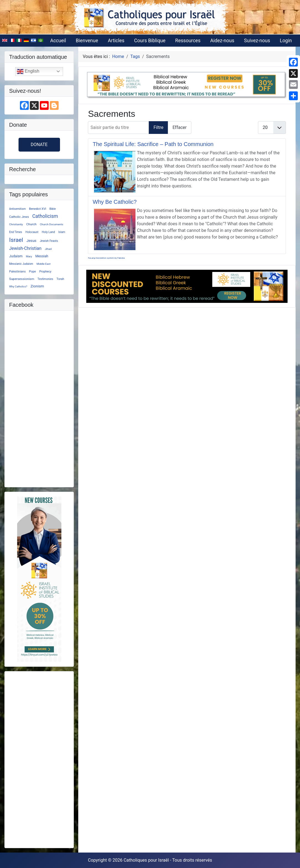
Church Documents (52, 224)
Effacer (180, 127)
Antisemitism (17, 209)
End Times (16, 232)
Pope (32, 272)
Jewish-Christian (25, 248)
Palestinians (17, 272)
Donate (39, 145)
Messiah (42, 256)
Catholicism (45, 216)
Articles (116, 41)
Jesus (31, 240)
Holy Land (48, 232)
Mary (29, 256)
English (28, 72)
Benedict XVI (38, 209)
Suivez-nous (257, 41)
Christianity (16, 224)
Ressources (188, 41)
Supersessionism (22, 279)
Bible (53, 209)
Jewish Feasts (49, 241)
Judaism (16, 256)
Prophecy (45, 272)
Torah (60, 279)
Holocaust (32, 232)
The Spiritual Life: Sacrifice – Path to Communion (153, 144)
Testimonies (45, 279)
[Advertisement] (39, 759)
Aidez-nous (222, 41)
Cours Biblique (150, 41)
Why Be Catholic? (115, 202)
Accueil (58, 41)
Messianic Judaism (21, 264)
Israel (16, 240)
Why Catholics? (18, 286)
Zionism (37, 286)
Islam (62, 232)
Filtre (158, 127)
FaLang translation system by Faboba (106, 258)
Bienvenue (87, 41)
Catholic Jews (19, 217)
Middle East (44, 264)
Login (286, 41)
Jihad (48, 249)
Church (31, 224)
